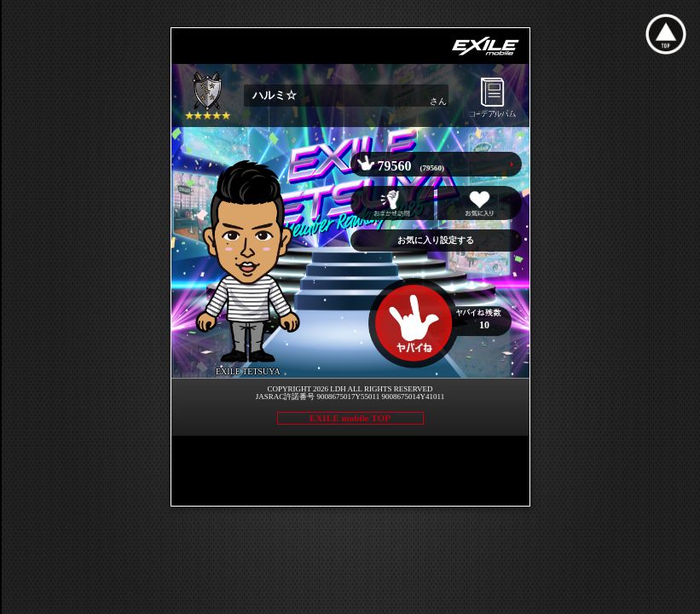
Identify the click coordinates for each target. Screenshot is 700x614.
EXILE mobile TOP (350, 418)
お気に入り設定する (436, 240)
